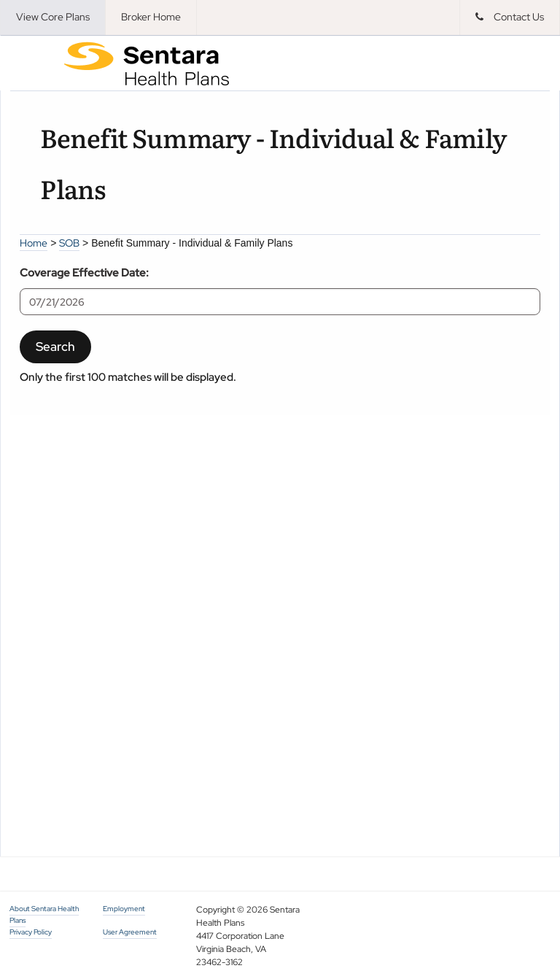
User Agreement (130, 932)
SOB (69, 243)
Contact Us (510, 17)
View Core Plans (53, 17)
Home (34, 243)
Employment (124, 909)
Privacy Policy (31, 932)
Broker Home (151, 17)
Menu (30, 63)
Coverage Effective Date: (84, 272)
